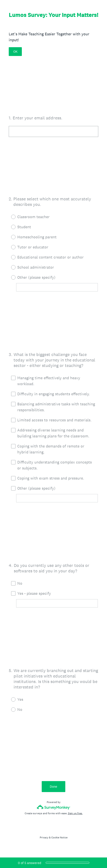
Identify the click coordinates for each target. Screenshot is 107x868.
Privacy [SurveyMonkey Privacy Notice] (44, 837)
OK (15, 51)
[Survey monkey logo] (54, 807)
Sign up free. (75, 813)
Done (53, 786)
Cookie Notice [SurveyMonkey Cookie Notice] (59, 837)
